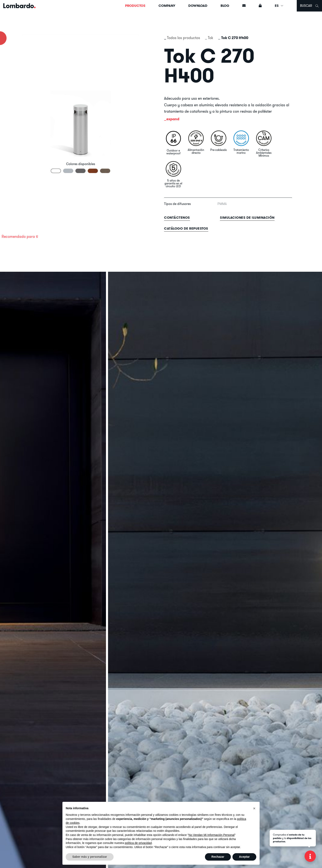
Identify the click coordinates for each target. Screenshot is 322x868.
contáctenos (177, 218)
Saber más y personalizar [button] (90, 857)
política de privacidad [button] (138, 843)
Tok (210, 38)
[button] (254, 808)
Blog (225, 6)
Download (198, 6)
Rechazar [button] (218, 857)
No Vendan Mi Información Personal (212, 835)
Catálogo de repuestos (186, 228)
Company (167, 6)
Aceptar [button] (244, 857)
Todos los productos (183, 38)
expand (173, 119)
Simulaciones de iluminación (247, 218)
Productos (135, 6)
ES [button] (279, 6)
